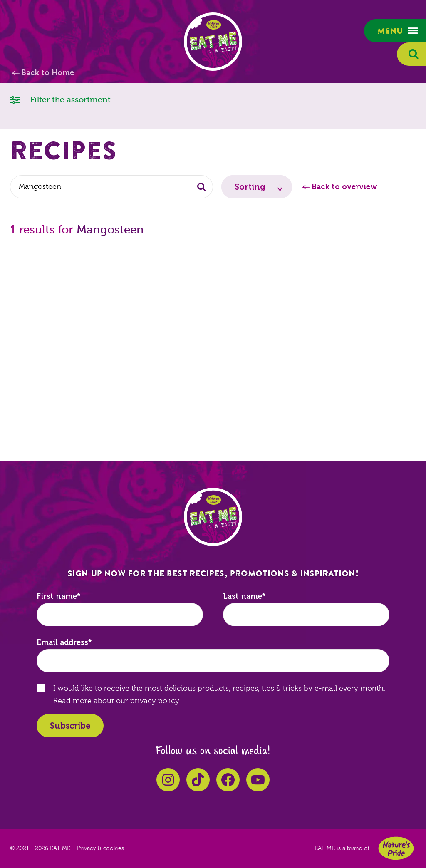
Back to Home (48, 73)
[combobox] (111, 187)
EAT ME (213, 42)
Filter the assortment (60, 99)
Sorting (250, 187)
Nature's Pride (396, 848)
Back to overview (344, 187)
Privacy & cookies (100, 848)
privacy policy (155, 701)
